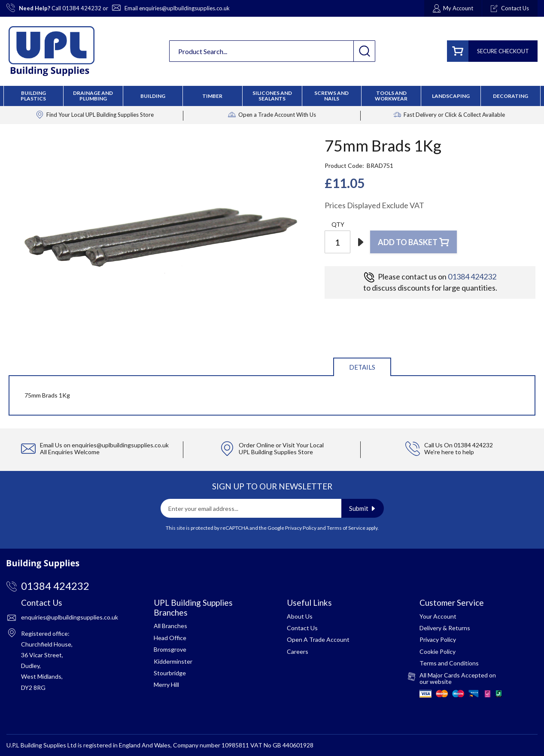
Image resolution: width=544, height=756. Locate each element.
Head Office (170, 638)
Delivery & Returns (445, 628)
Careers (298, 651)
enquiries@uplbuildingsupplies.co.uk (184, 8)
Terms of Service (346, 528)
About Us (300, 616)
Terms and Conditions (449, 663)
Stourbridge (170, 673)
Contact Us (302, 628)
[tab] (362, 366)
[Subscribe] (363, 508)
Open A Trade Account (318, 639)
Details (362, 367)
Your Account (438, 616)
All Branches (170, 626)
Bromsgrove (170, 649)
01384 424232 (82, 8)
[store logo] (52, 51)
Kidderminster (173, 661)
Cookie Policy (438, 651)
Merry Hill (166, 685)
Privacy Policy (301, 528)
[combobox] (272, 51)
